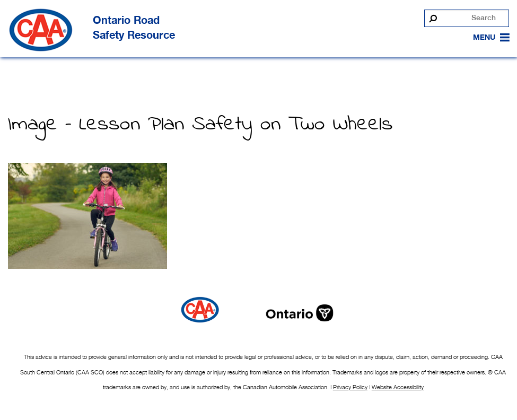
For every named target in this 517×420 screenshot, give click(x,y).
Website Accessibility (398, 387)
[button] (484, 38)
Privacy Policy (350, 387)
